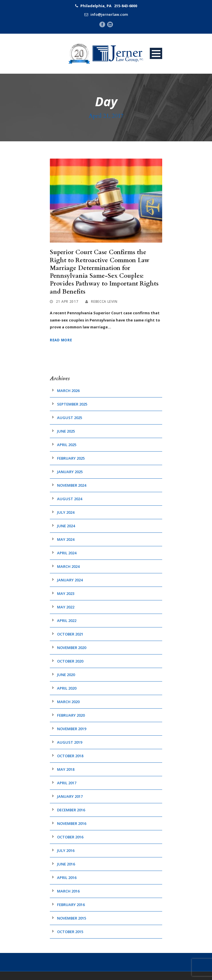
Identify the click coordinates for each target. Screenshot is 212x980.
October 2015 (70, 932)
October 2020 (70, 661)
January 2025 (70, 472)
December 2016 (71, 810)
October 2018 (70, 756)
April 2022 (67, 621)
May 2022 (66, 607)
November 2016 (72, 823)
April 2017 (67, 783)
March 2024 (68, 566)
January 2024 (70, 580)
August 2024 (70, 499)
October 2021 (70, 634)
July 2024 (66, 512)
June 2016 (66, 864)
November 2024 (72, 485)
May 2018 (66, 769)
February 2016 (71, 905)
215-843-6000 (126, 6)
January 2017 (70, 796)
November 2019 (72, 729)
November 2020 (72, 648)
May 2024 (66, 539)
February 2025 (71, 458)
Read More (61, 340)
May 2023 (66, 593)
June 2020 (66, 675)
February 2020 (71, 715)
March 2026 (68, 391)
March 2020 (68, 702)
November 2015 (72, 918)
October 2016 (70, 837)
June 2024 (66, 526)
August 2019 (70, 742)
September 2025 (72, 404)
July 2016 (66, 850)
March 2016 (68, 891)
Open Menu (156, 53)
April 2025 (67, 445)
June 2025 (66, 431)
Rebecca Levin (104, 301)
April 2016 (67, 878)
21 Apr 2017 (67, 301)
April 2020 (67, 688)
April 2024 (67, 553)
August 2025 (70, 418)
